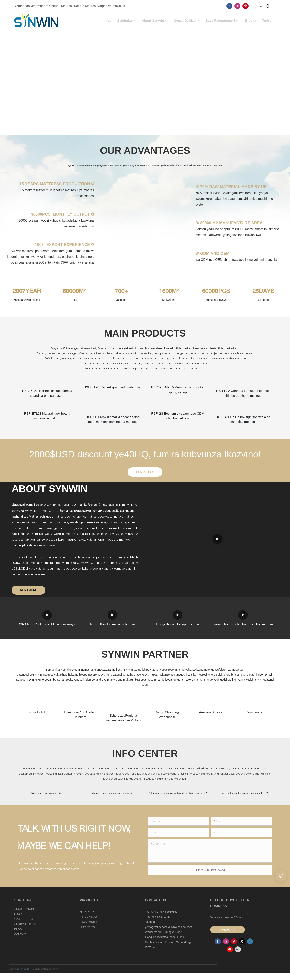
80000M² (74, 291)
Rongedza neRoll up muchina (178, 627)
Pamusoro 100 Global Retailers (80, 717)
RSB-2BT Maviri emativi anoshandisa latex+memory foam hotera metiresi (112, 421)
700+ (121, 291)
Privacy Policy (51, 976)
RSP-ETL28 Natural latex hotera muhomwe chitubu (47, 418)
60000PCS (216, 291)
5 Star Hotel (36, 715)
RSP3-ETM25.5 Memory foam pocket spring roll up (178, 390)
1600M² (169, 291)
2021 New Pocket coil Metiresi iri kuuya (47, 627)
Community (254, 715)
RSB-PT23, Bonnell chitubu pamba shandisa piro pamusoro (47, 394)
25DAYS (263, 291)
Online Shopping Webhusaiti (167, 717)
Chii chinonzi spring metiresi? (45, 796)
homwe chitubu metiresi (149, 348)
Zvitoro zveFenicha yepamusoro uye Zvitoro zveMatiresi (123, 721)
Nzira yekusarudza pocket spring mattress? (245, 796)
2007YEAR (27, 291)
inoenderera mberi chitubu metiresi (214, 348)
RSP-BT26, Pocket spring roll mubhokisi (112, 388)
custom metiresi (124, 348)
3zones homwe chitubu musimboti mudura (243, 627)
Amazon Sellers (210, 715)
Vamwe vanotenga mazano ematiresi (112, 796)
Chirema (37, 976)
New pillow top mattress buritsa (112, 627)
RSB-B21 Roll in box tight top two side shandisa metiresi (243, 421)
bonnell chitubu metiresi (178, 166)
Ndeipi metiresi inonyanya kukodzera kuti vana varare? (178, 800)
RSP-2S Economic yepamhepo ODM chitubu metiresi (178, 418)
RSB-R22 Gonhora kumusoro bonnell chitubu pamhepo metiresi (243, 394)
